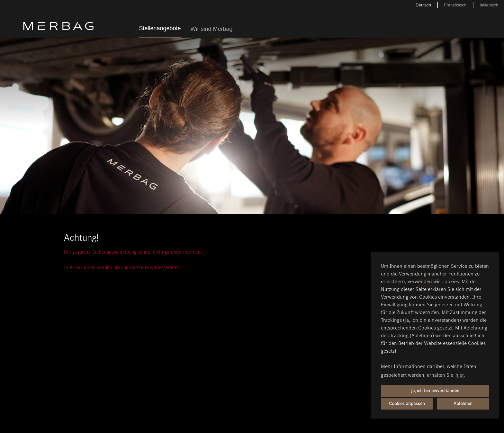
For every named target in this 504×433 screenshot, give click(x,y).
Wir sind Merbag (212, 29)
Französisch (455, 5)
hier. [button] (460, 375)
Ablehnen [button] (463, 404)
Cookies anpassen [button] (407, 404)
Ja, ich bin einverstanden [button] (435, 391)
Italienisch (489, 5)
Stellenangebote (160, 28)
